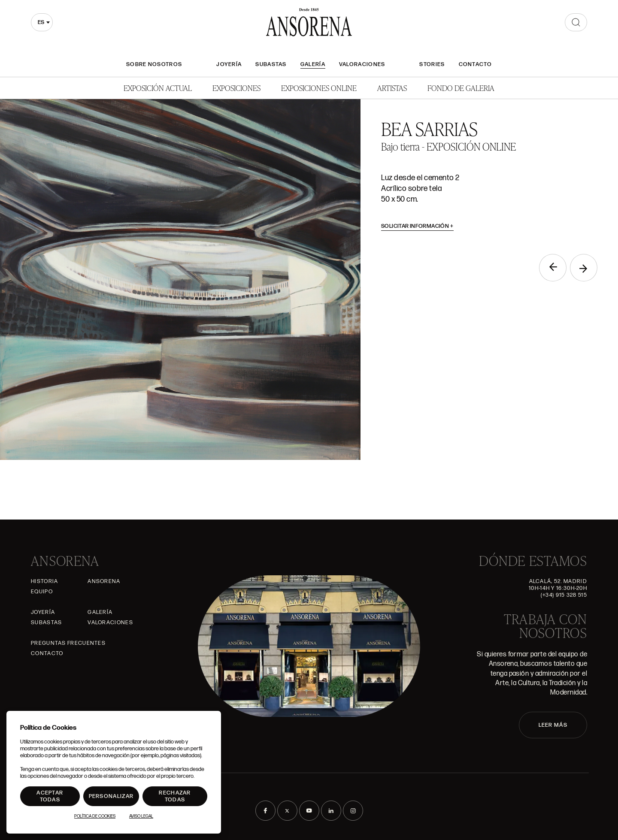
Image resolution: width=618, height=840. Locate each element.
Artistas (392, 88)
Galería (313, 64)
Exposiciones (236, 88)
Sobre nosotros (154, 64)
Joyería (229, 64)
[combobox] (42, 22)
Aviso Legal (141, 816)
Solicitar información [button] (417, 226)
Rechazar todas (175, 796)
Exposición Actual (158, 88)
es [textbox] (41, 22)
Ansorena (104, 581)
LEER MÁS (553, 725)
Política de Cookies (95, 816)
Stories (432, 64)
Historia (44, 581)
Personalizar (111, 796)
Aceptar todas (50, 796)
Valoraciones (362, 64)
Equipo (42, 592)
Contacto (475, 64)
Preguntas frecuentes (68, 643)
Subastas (271, 64)
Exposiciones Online (319, 88)
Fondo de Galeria (461, 88)
